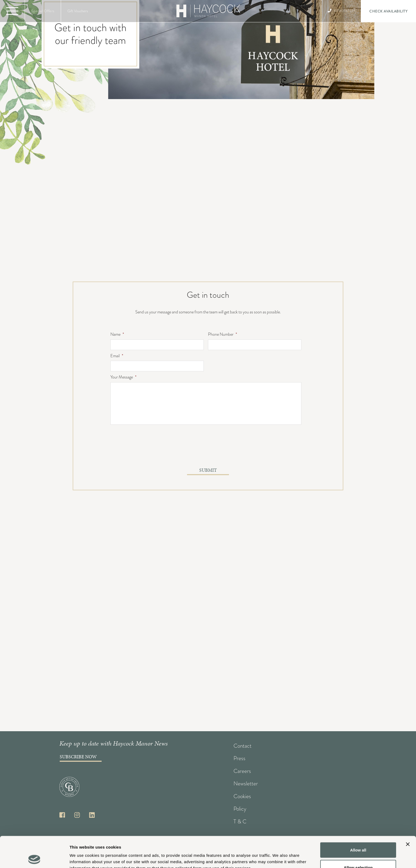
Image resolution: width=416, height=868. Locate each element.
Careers (242, 771)
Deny (358, 854)
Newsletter (246, 784)
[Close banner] (408, 813)
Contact (242, 746)
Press (239, 758)
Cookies (242, 796)
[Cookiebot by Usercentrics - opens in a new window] (34, 858)
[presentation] (151, 449)
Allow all (358, 819)
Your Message (123, 377)
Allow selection (358, 837)
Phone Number (222, 335)
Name (117, 335)
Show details (278, 854)
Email (117, 356)
